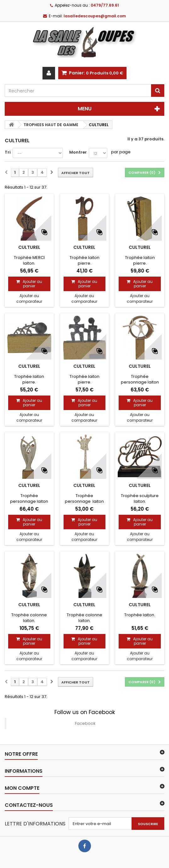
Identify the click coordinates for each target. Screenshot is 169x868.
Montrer (78, 152)
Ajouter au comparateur (29, 299)
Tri (8, 152)
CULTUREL (29, 247)
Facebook (85, 723)
